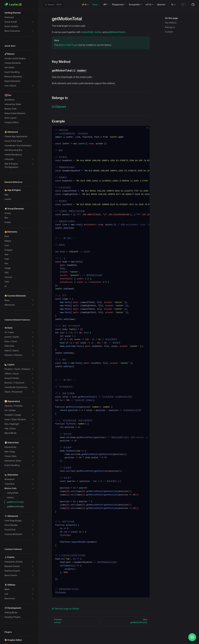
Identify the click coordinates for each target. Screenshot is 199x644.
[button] (19, 13)
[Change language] (174, 5)
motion (98, 32)
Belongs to (170, 27)
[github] (193, 5)
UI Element (59, 107)
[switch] (184, 5)
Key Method (171, 23)
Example (169, 32)
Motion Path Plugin (68, 45)
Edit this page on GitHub (65, 609)
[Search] (54, 5)
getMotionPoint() (116, 32)
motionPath (87, 32)
